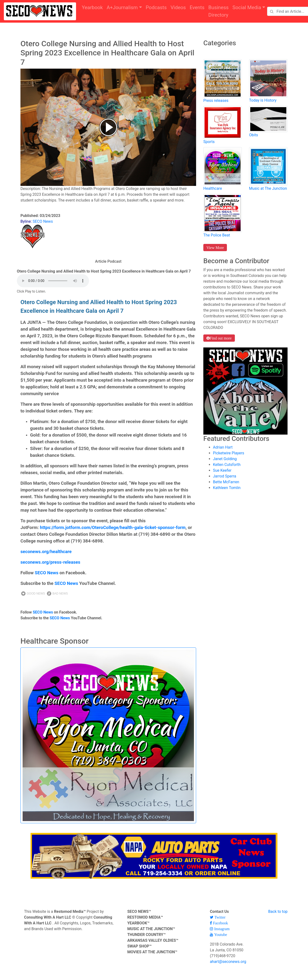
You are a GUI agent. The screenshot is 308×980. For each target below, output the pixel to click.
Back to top (278, 911)
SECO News (46, 573)
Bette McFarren (226, 482)
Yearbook (92, 7)
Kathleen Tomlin (227, 488)
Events (197, 7)
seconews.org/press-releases (50, 562)
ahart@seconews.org (228, 962)
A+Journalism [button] (122, 7)
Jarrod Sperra (225, 476)
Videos (178, 7)
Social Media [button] (247, 7)
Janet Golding (225, 459)
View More (215, 248)
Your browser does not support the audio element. (53, 281)
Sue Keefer (222, 470)
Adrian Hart (223, 447)
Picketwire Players (229, 453)
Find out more (221, 338)
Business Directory (218, 11)
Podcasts (156, 7)
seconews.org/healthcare (46, 552)
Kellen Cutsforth (227, 465)
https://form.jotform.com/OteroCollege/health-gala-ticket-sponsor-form (113, 528)
